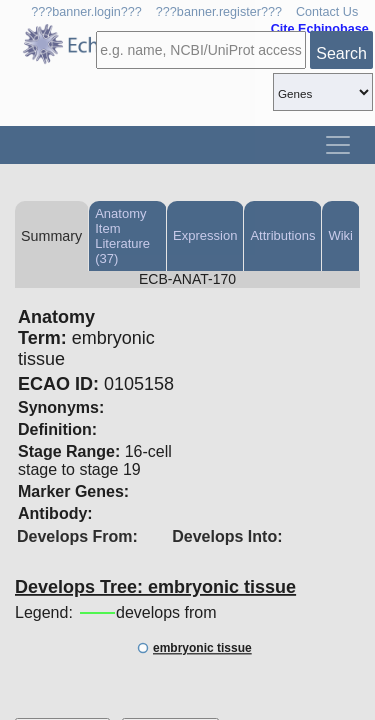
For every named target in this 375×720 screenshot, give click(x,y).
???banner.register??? (219, 12)
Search (341, 53)
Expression (205, 235)
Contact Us (327, 12)
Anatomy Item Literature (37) (122, 236)
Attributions (282, 235)
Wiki (340, 235)
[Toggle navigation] (338, 145)
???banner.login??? (86, 12)
